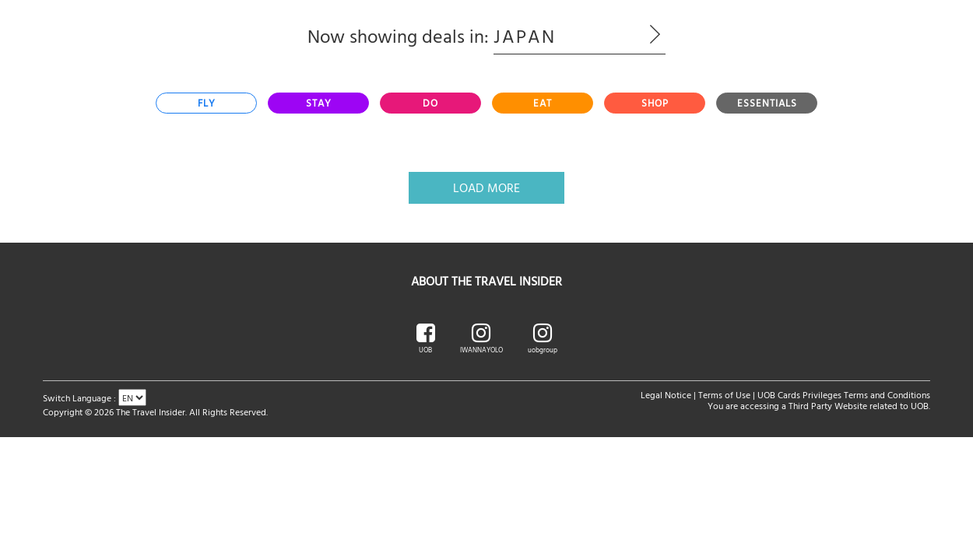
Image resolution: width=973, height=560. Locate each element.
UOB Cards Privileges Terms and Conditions (844, 394)
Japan (580, 36)
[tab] (206, 103)
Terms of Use (724, 394)
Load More (486, 187)
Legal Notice (666, 394)
